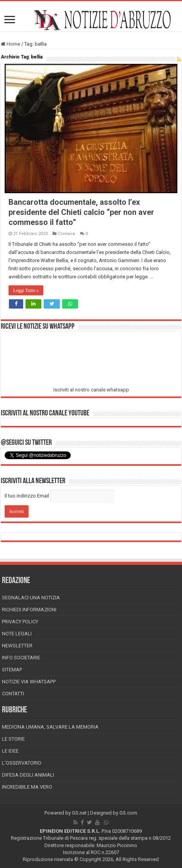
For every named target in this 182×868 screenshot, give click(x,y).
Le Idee (10, 751)
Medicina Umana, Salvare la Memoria (50, 727)
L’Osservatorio (22, 763)
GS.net (79, 813)
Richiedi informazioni (29, 610)
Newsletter (17, 646)
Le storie (13, 739)
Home (10, 44)
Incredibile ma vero (27, 787)
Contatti (13, 694)
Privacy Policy (20, 622)
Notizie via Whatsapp (29, 682)
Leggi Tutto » (26, 290)
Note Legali (17, 634)
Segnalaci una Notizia (31, 598)
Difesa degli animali (28, 775)
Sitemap (12, 670)
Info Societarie (21, 658)
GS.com (128, 813)
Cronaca (66, 234)
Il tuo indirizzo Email (27, 496)
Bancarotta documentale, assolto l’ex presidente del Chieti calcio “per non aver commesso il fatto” (81, 212)
